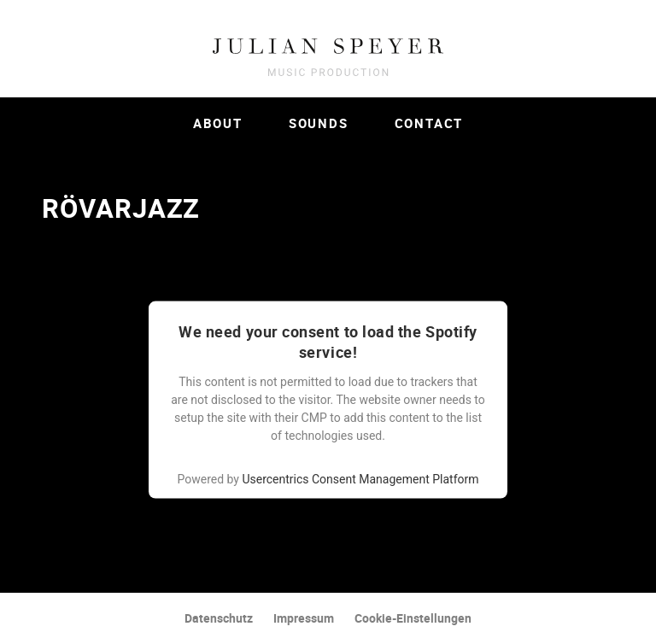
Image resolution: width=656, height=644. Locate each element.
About (218, 123)
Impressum (304, 618)
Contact (429, 123)
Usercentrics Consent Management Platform (360, 479)
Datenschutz (219, 618)
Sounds (319, 123)
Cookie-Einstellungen (413, 618)
